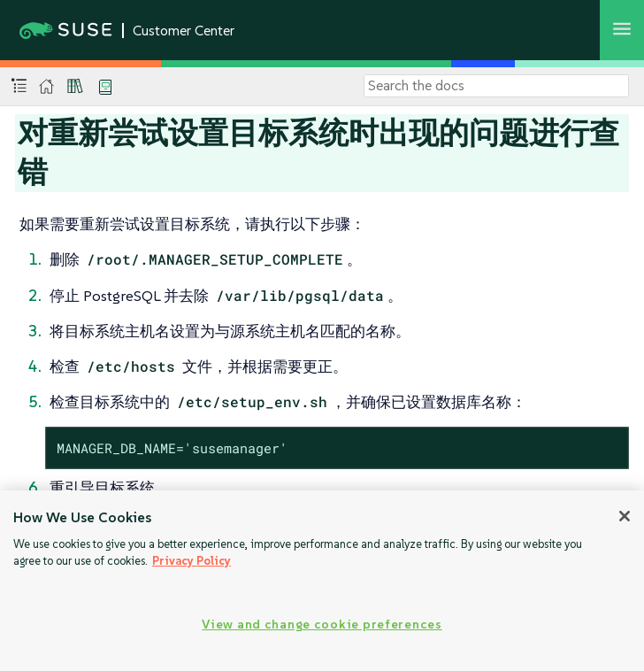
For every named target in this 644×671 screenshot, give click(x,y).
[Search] (496, 86)
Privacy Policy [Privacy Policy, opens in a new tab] (192, 561)
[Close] (625, 516)
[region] (322, 581)
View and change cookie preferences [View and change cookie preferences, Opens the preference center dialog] (322, 624)
